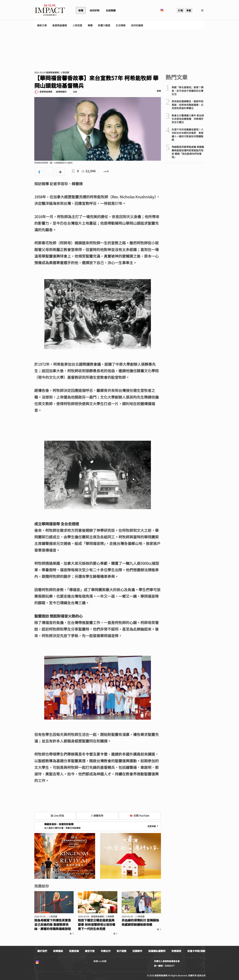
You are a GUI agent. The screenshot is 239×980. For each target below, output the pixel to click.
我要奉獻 (153, 826)
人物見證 (77, 25)
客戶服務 (121, 951)
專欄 (90, 25)
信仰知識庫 (137, 25)
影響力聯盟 (104, 25)
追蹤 (75, 92)
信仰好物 (95, 10)
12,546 (89, 171)
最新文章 (42, 25)
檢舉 (159, 91)
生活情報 (121, 25)
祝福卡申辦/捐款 (196, 951)
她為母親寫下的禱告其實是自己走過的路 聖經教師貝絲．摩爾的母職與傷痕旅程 (53, 925)
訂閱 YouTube (140, 816)
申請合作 (106, 951)
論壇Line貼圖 (100, 961)
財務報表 (176, 951)
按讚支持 (97, 816)
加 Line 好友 (55, 816)
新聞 (81, 10)
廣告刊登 (90, 951)
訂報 (180, 10)
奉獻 (189, 10)
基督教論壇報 (60, 25)
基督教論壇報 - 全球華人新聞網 (50, 10)
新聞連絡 (58, 951)
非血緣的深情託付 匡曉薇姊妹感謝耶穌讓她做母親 (140, 922)
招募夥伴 (137, 951)
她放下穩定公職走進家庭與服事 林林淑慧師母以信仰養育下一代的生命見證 (97, 925)
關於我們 (42, 951)
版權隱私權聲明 (157, 951)
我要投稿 (74, 951)
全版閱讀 (111, 10)
